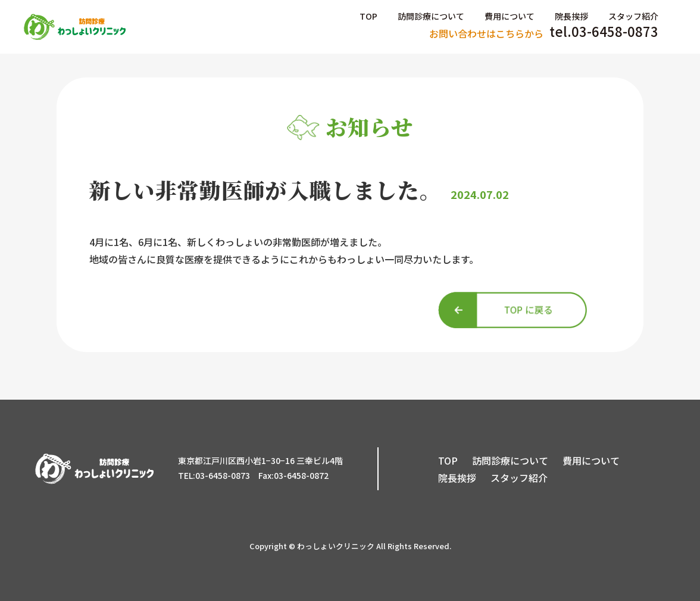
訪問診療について (431, 16)
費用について (510, 16)
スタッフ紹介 (633, 16)
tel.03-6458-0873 (544, 32)
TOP (368, 16)
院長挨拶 (571, 16)
